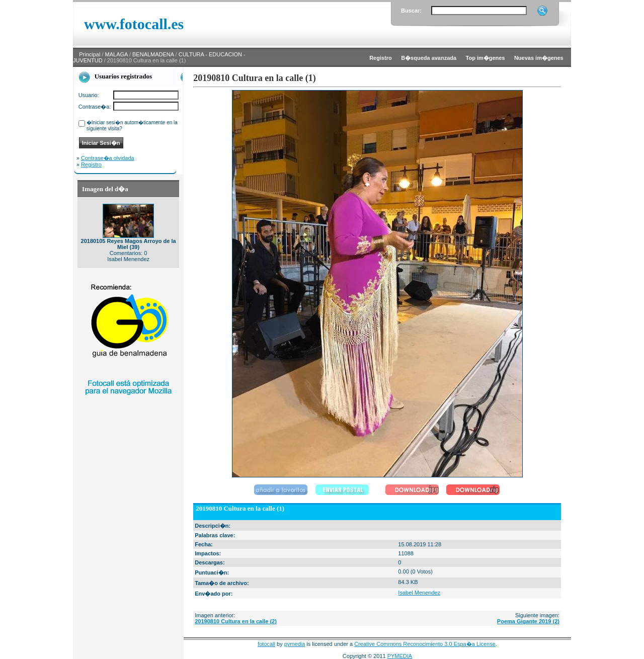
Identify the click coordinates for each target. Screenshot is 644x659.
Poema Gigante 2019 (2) (528, 621)
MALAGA (116, 54)
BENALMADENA (153, 54)
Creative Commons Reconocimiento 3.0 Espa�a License (425, 644)
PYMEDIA (400, 656)
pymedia (295, 644)
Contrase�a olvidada (108, 158)
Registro (91, 164)
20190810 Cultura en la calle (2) (236, 621)
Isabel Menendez (419, 593)
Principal (90, 54)
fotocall (266, 644)
